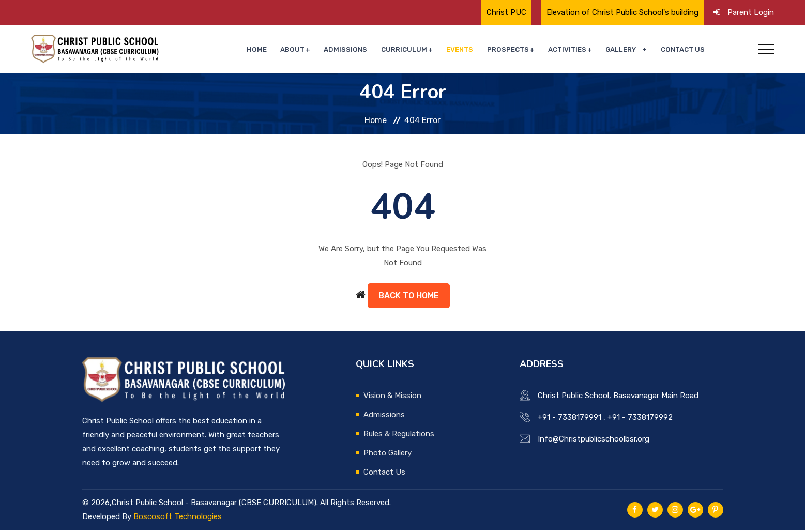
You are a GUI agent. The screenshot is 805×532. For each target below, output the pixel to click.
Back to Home (409, 297)
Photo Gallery (388, 454)
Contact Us (684, 50)
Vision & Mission (392, 397)
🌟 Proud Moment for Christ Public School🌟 (221, 9)
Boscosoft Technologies (178, 518)
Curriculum (415, 50)
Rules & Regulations (399, 435)
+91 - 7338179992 (640, 419)
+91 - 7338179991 (569, 419)
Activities (572, 50)
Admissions (360, 50)
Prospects (514, 50)
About (309, 50)
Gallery (624, 50)
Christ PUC (506, 12)
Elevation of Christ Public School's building (622, 12)
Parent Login (751, 12)
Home (276, 50)
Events (468, 50)
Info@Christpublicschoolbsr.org (594, 440)
